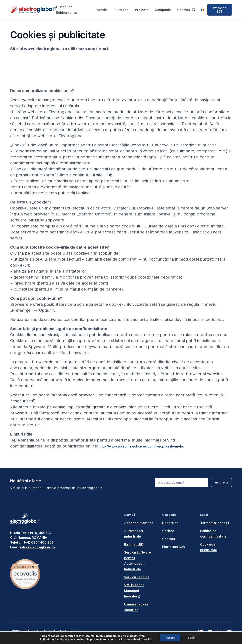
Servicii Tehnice (137, 577)
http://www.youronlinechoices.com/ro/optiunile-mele (141, 446)
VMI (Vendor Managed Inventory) (134, 591)
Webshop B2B (220, 10)
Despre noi (171, 523)
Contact (184, 10)
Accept (170, 638)
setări (147, 640)
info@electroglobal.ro (37, 547)
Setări (192, 638)
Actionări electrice (139, 523)
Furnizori (122, 10)
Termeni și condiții (215, 523)
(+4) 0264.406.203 (39, 542)
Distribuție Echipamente (66, 10)
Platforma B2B (174, 547)
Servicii (103, 10)
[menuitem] (202, 10)
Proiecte (142, 10)
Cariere (168, 531)
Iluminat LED (134, 544)
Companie (163, 10)
